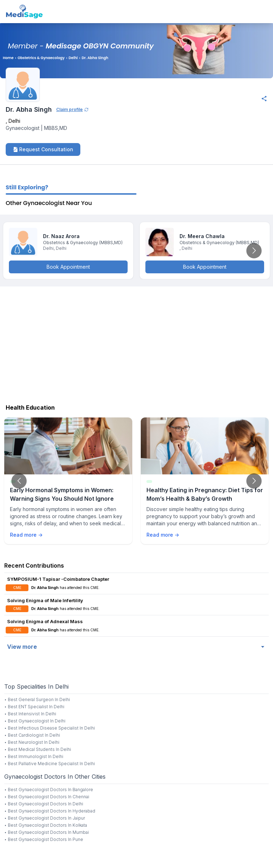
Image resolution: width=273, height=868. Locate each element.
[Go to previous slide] (19, 481)
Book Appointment (68, 267)
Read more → (26, 535)
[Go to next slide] (254, 251)
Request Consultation (43, 149)
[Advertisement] (136, 343)
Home (8, 58)
